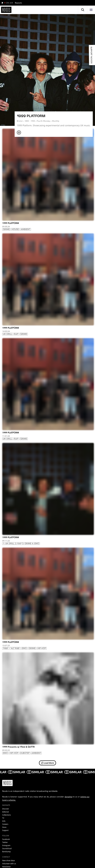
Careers (5, 824)
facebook (6, 839)
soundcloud (7, 848)
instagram (6, 845)
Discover (6, 809)
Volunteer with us (9, 864)
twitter (5, 842)
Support (5, 830)
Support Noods (91, 55)
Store (4, 827)
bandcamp (6, 852)
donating (68, 797)
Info (4, 821)
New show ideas (9, 861)
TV (3, 818)
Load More (48, 763)
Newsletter (6, 867)
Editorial (6, 812)
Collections (6, 815)
